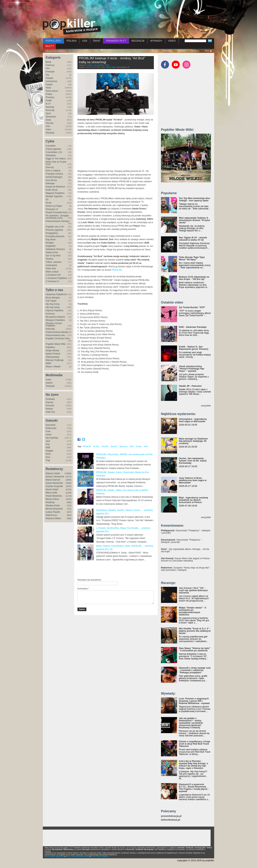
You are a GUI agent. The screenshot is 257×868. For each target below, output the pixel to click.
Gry (47, 75)
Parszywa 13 (52, 209)
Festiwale (50, 399)
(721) (69, 509)
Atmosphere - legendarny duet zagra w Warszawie (193, 420)
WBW (48, 363)
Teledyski (50, 386)
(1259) (69, 493)
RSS (207, 51)
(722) (69, 506)
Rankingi (50, 107)
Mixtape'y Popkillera (55, 320)
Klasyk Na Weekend (55, 187)
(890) (69, 502)
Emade (139, 447)
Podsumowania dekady (57, 332)
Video (48, 130)
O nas (155, 51)
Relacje (49, 409)
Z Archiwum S (52, 281)
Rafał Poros (51, 515)
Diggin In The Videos (56, 159)
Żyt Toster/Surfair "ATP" (192, 307)
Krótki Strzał (51, 190)
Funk (48, 431)
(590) (69, 515)
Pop (48, 444)
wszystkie (206, 406)
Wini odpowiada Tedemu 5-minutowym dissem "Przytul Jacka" (194, 220)
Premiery (50, 97)
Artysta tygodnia (53, 149)
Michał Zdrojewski (54, 509)
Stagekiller (51, 246)
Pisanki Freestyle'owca (57, 212)
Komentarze (51, 81)
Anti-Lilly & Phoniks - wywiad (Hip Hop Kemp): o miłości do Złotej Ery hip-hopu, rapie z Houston (193, 765)
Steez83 (114, 447)
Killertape (50, 183)
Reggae (49, 451)
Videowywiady (52, 357)
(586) (69, 518)
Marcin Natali (52, 489)
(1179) (69, 496)
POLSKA (72, 41)
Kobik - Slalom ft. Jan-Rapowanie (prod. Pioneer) (194, 348)
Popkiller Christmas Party (58, 339)
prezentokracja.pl (171, 816)
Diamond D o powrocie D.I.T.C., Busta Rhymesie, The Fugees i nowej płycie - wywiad (194, 788)
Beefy (48, 62)
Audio (48, 380)
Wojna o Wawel (53, 367)
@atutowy (123, 447)
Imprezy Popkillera (55, 310)
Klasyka (49, 78)
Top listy (50, 123)
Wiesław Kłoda (53, 506)
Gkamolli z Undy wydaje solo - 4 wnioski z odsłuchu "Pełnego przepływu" (195, 670)
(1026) (69, 499)
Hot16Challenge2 (54, 177)
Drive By (50, 167)
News (48, 88)
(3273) (69, 477)
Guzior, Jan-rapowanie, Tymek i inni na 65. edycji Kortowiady (193, 461)
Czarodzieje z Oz (54, 152)
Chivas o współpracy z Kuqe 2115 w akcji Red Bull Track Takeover (195, 744)
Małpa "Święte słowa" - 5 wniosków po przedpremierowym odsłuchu (192, 611)
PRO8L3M (117, 270)
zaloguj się (72, 51)
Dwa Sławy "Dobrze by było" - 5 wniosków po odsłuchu (195, 649)
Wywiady (50, 133)
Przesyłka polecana (55, 236)
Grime (49, 435)
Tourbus (50, 259)
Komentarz (83, 589)
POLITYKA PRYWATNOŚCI (78, 856)
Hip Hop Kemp (53, 307)
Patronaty (168, 51)
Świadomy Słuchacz (55, 249)
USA (85, 41)
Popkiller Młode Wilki (56, 344)
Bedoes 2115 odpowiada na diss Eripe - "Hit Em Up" (194, 278)
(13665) (68, 473)
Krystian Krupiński (54, 486)
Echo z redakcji (53, 171)
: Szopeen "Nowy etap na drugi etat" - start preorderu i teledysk (186, 569)
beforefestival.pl (171, 820)
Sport (48, 113)
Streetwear (51, 117)
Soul (48, 457)
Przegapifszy (52, 233)
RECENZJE (138, 41)
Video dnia (51, 268)
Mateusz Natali (53, 473)
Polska (49, 94)
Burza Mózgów (53, 298)
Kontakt (182, 51)
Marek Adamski (53, 480)
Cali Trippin (51, 301)
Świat (48, 120)
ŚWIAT (97, 41)
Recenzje (50, 110)
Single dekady (52, 350)
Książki (49, 84)
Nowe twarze (52, 91)
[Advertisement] (128, 10)
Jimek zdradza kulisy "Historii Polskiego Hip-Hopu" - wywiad (192, 369)
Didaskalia (51, 155)
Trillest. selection (54, 262)
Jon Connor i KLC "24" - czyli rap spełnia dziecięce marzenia (193, 590)
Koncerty (50, 406)
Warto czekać (52, 272)
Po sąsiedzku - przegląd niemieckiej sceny (57, 217)
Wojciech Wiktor (53, 518)
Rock (48, 454)
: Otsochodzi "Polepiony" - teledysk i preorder (186, 532)
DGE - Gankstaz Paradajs (193, 327)
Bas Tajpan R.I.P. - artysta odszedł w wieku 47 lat (193, 239)
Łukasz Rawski (53, 512)
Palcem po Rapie (54, 206)
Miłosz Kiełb (51, 493)
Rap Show (51, 240)
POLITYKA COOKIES (100, 856)
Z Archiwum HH (53, 275)
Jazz (48, 441)
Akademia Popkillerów (56, 294)
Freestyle (50, 72)
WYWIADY (156, 41)
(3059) (69, 480)
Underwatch (51, 265)
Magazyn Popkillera (55, 193)
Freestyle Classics (54, 174)
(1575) (69, 489)
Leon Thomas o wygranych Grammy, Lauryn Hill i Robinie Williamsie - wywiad (194, 701)
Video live (50, 412)
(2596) (69, 483)
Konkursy (50, 314)
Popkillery (50, 347)
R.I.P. (48, 104)
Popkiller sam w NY (55, 227)
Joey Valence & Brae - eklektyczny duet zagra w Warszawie (193, 480)
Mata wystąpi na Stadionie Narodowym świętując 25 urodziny (193, 441)
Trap (48, 460)
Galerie (49, 383)
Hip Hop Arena (53, 304)
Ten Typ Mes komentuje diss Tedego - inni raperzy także (194, 199)
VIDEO (172, 41)
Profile (49, 101)
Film (48, 68)
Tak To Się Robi (53, 256)
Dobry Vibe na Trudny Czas (56, 163)
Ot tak (49, 203)
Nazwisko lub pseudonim (89, 580)
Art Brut (96, 447)
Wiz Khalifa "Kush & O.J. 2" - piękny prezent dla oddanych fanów (195, 631)
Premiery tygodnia (54, 230)
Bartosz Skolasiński (55, 477)
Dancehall (50, 425)
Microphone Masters (55, 317)
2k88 (146, 447)
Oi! (47, 200)
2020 (132, 447)
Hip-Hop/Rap (52, 438)
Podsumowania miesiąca (58, 221)
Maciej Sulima (52, 499)
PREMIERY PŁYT (116, 41)
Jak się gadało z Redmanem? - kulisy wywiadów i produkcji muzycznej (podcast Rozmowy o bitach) (191, 723)
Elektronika (51, 428)
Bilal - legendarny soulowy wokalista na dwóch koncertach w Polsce (193, 500)
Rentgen (50, 243)
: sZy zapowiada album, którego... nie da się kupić (185, 550)
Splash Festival (53, 354)
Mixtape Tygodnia (54, 196)
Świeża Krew (52, 252)
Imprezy (50, 402)
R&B (48, 447)
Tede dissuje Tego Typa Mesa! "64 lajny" (192, 258)
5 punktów (51, 146)
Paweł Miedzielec (54, 496)
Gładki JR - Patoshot (190, 386)
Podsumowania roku (55, 335)
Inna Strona (51, 180)
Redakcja (50, 502)
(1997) (69, 486)
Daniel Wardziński (54, 483)
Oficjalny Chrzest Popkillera (54, 324)
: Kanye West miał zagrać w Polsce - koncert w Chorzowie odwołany (186, 559)
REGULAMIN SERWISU (54, 856)
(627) (69, 512)
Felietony (50, 65)
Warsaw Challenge (55, 360)
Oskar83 (105, 447)
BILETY (50, 46)
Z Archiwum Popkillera (56, 278)
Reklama (195, 51)
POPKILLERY (53, 41)
